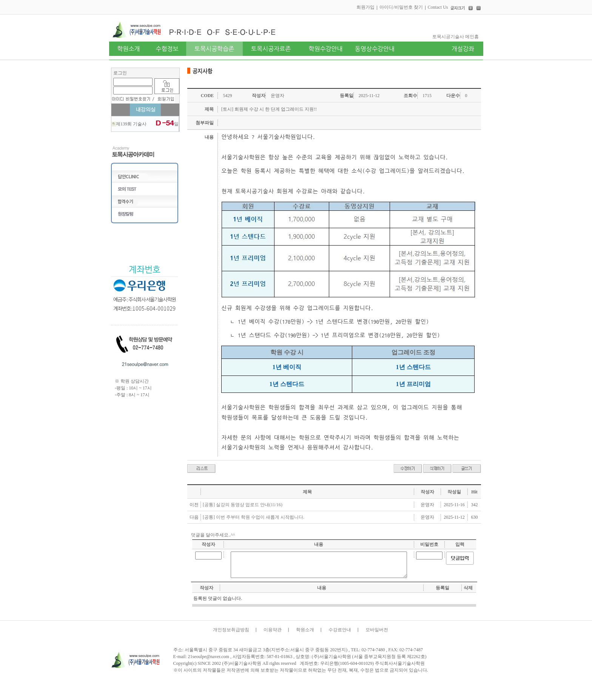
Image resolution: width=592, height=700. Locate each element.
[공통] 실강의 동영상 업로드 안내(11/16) (243, 505)
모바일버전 (377, 630)
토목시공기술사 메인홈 (456, 37)
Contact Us (438, 7)
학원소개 (305, 630)
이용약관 (273, 630)
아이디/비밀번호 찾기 (401, 7)
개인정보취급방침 (231, 630)
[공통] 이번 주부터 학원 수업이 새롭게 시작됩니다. (254, 517)
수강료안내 (340, 630)
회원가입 (365, 7)
